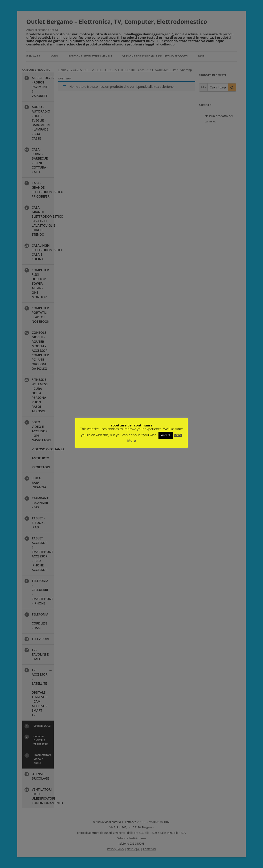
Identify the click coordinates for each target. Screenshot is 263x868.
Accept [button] (166, 435)
